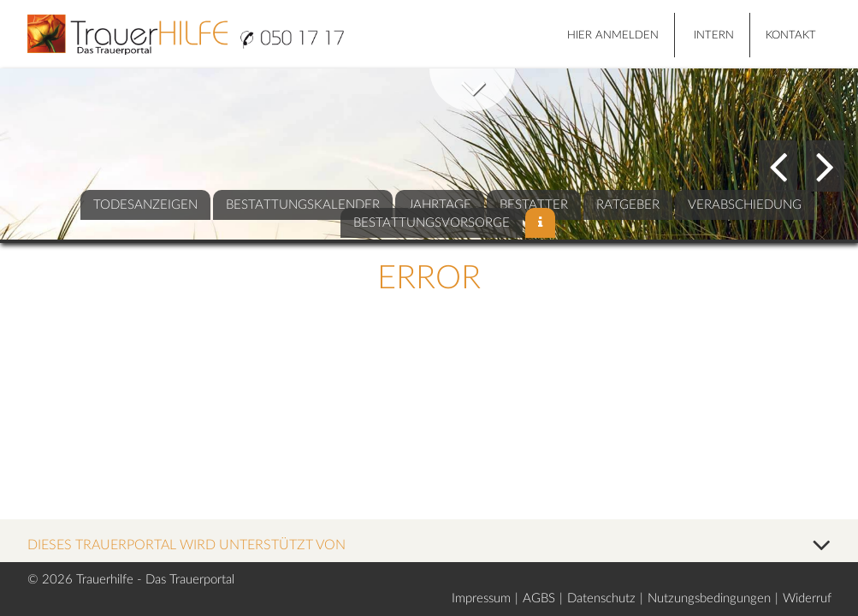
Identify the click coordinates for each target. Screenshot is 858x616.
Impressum (481, 598)
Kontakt (791, 36)
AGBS (539, 598)
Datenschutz (601, 598)
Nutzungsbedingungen (709, 598)
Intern (714, 36)
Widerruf (807, 598)
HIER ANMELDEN (613, 36)
